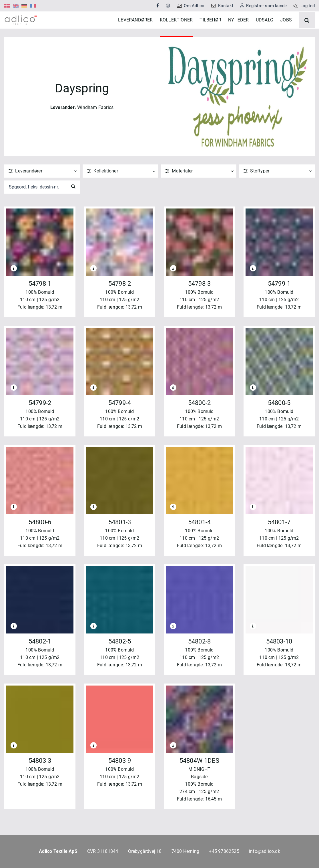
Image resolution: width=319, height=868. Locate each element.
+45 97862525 (224, 851)
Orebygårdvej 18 (145, 851)
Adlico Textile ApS (58, 851)
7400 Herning (185, 851)
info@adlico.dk (265, 851)
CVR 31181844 (103, 851)
